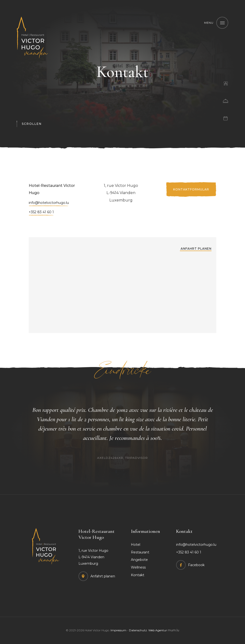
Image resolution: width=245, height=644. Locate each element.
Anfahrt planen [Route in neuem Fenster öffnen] (196, 249)
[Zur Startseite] (32, 37)
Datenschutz (138, 630)
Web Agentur (158, 630)
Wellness (138, 567)
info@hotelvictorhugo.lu (49, 203)
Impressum (118, 630)
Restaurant (140, 552)
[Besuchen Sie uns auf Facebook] (190, 565)
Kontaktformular (191, 190)
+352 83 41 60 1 (41, 213)
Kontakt (138, 575)
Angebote (139, 560)
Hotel (136, 545)
